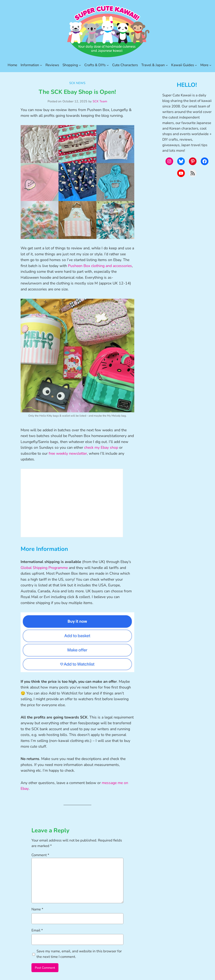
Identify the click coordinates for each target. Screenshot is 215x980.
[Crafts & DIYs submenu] (108, 65)
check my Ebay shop (101, 447)
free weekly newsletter (68, 453)
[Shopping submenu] (80, 65)
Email (37, 930)
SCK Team (100, 101)
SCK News (77, 83)
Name (37, 909)
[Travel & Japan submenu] (167, 65)
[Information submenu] (41, 65)
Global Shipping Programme (44, 568)
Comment (40, 855)
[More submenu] (210, 65)
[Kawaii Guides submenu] (196, 65)
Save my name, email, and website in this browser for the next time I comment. (79, 954)
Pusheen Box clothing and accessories (100, 266)
